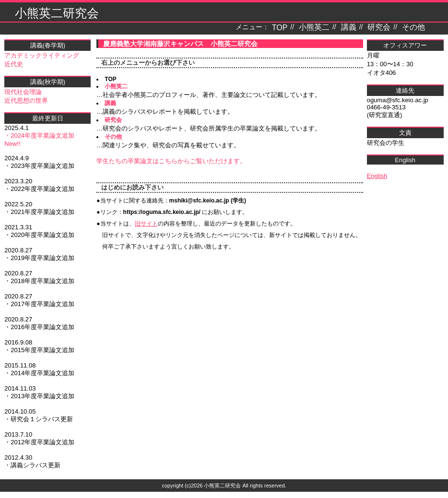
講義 (349, 27)
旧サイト (146, 224)
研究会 (379, 27)
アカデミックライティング (42, 55)
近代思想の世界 (26, 101)
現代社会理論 (23, 92)
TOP (280, 28)
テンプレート (441, 495)
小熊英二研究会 (57, 13)
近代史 (14, 64)
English (377, 176)
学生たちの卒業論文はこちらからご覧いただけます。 (171, 161)
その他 (413, 27)
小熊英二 (314, 27)
